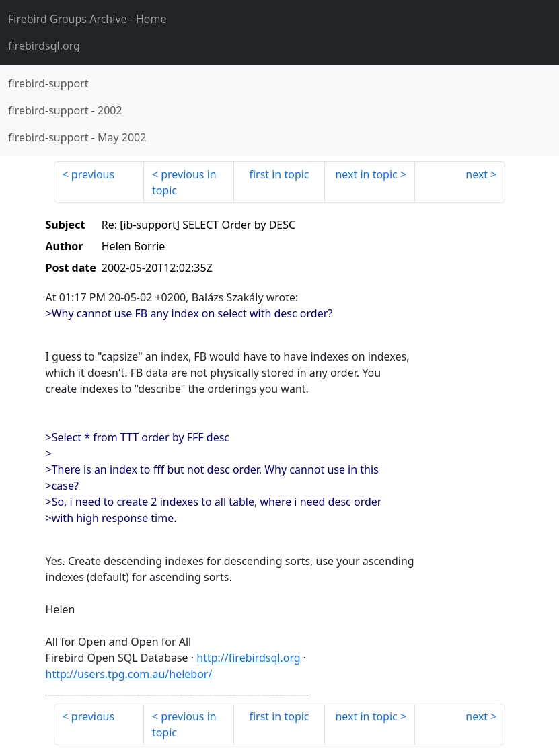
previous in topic (184, 182)
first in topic (279, 174)
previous (93, 174)
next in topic (366, 174)
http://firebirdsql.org (248, 658)
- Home (87, 19)
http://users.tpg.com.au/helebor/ (129, 674)
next (477, 174)
